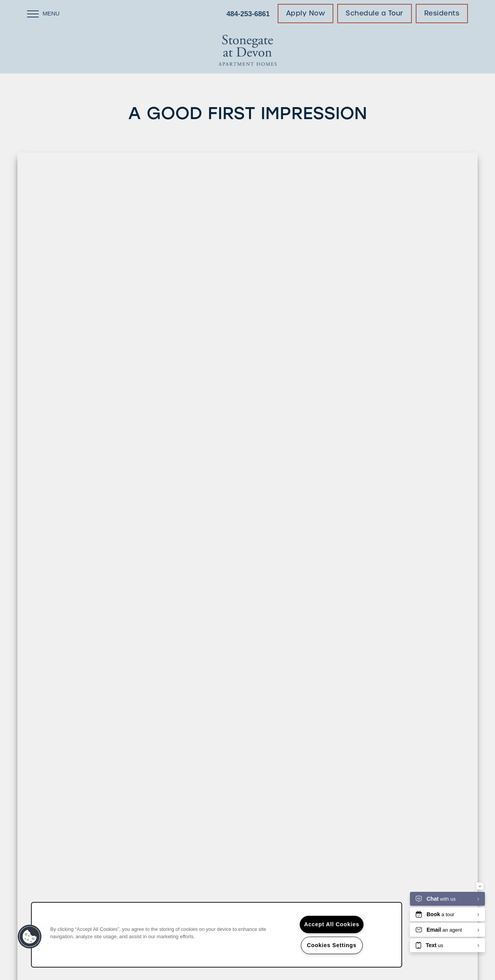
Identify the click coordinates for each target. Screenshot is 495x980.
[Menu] (43, 14)
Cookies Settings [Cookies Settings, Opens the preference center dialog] (331, 945)
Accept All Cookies (332, 924)
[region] (217, 935)
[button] (306, 14)
